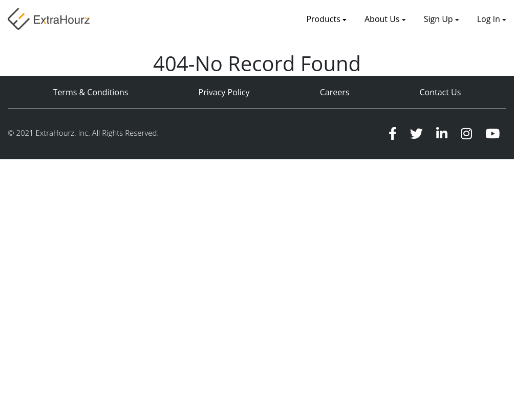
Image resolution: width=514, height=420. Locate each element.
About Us (383, 19)
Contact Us (440, 92)
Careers (335, 92)
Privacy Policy (224, 92)
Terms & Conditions (91, 92)
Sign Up (440, 19)
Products (326, 19)
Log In (489, 19)
